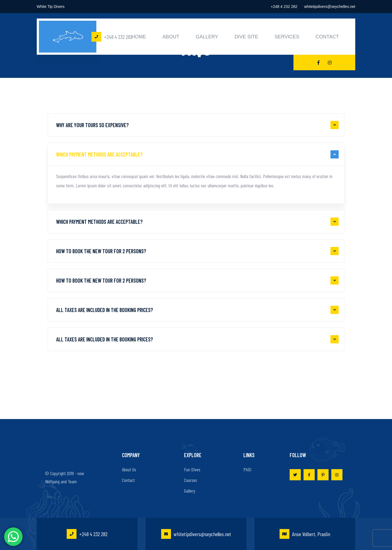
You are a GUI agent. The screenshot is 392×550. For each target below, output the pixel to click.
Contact (327, 37)
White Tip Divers (51, 7)
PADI (247, 469)
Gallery (207, 37)
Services (287, 37)
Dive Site (246, 37)
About (171, 37)
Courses (191, 480)
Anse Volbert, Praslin (305, 534)
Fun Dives (192, 469)
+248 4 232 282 (284, 7)
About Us (129, 469)
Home (139, 37)
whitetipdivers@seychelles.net (330, 7)
